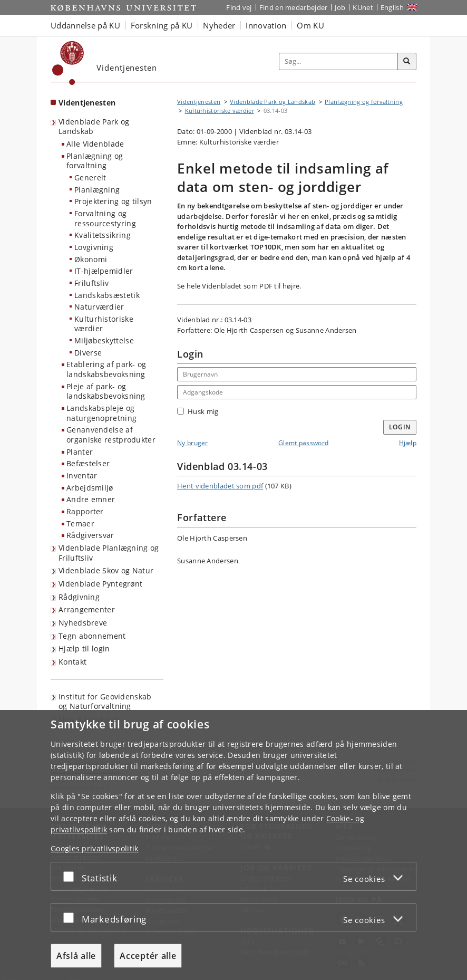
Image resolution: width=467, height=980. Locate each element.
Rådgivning (79, 597)
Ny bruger (193, 443)
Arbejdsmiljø (90, 488)
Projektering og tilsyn (113, 201)
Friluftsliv (91, 283)
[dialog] (234, 845)
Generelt (90, 177)
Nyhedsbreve (83, 623)
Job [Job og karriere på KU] (340, 7)
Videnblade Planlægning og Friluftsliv (109, 553)
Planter (80, 452)
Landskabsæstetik (107, 295)
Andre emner (91, 499)
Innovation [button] (266, 25)
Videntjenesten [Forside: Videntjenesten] (87, 103)
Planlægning (97, 190)
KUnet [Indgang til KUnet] (363, 7)
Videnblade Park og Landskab (94, 127)
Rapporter (85, 511)
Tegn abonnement (92, 636)
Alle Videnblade (95, 144)
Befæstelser (88, 463)
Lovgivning (94, 247)
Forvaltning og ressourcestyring (105, 218)
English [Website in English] (392, 7)
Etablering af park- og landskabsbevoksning (106, 369)
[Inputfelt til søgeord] (339, 61)
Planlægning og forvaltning (95, 161)
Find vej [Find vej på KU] (239, 7)
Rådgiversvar (90, 535)
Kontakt (72, 662)
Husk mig (198, 411)
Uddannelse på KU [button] (85, 25)
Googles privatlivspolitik (95, 848)
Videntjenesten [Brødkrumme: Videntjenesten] (199, 102)
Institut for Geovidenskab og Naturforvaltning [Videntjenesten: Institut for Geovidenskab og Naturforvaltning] (105, 702)
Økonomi (91, 259)
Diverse (88, 353)
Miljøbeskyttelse (104, 340)
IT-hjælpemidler (104, 271)
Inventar (82, 475)
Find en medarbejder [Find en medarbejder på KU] (294, 7)
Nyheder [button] (219, 25)
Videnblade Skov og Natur (106, 570)
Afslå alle (76, 956)
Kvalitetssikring (103, 235)
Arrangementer (87, 609)
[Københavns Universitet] (68, 63)
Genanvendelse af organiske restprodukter (111, 435)
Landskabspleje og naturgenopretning (101, 413)
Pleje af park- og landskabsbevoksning (106, 391)
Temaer (80, 523)
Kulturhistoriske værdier (104, 324)
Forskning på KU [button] (162, 25)
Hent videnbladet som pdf (220, 486)
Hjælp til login (84, 648)
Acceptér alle (148, 956)
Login (400, 427)
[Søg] (407, 62)
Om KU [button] (310, 25)
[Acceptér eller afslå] (71, 876)
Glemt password (303, 443)
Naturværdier (99, 307)
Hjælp (408, 443)
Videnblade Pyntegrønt (100, 584)
